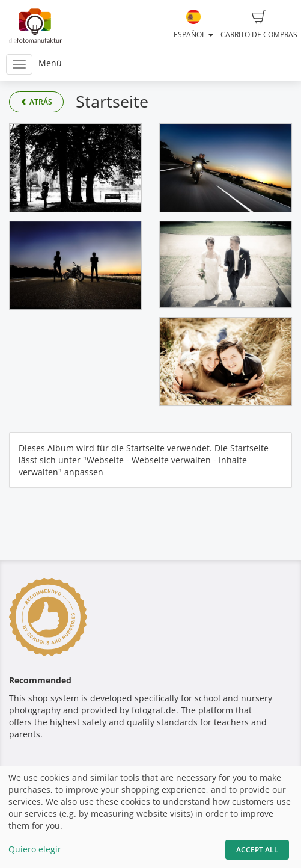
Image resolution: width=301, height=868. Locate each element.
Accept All (257, 850)
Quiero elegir (35, 849)
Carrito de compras (259, 25)
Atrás (36, 102)
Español (193, 25)
